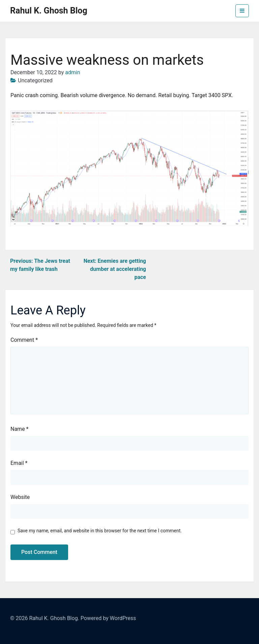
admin (73, 72)
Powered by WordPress (108, 618)
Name (20, 429)
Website (20, 497)
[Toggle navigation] (242, 11)
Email (19, 463)
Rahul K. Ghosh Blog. (54, 618)
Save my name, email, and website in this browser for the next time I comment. (100, 531)
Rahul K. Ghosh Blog (49, 11)
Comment (24, 340)
